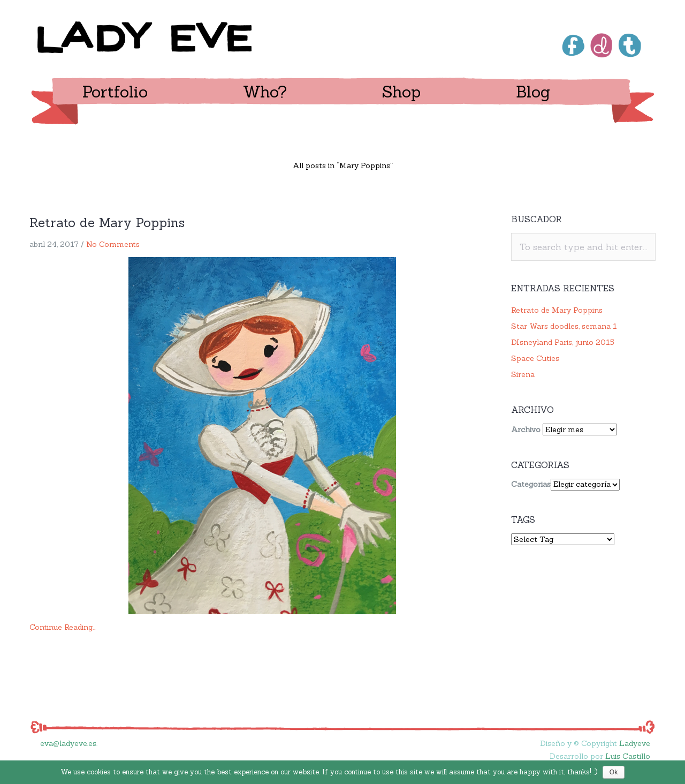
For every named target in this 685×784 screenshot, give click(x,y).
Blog (533, 92)
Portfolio (115, 92)
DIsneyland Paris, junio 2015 (563, 342)
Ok (614, 772)
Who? (265, 92)
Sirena (523, 374)
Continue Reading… (63, 627)
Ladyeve (635, 743)
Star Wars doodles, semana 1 (564, 326)
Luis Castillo (628, 756)
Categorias (531, 484)
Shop (401, 92)
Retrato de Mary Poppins (107, 223)
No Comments (113, 244)
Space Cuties (535, 358)
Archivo (526, 429)
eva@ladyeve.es (68, 743)
